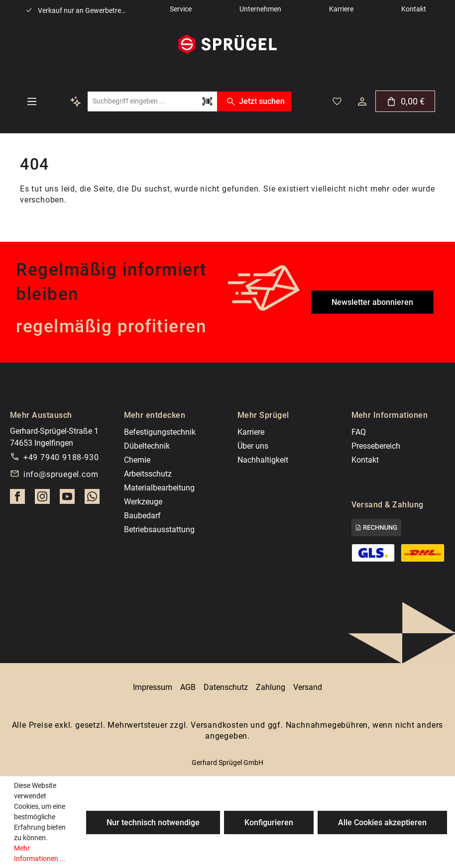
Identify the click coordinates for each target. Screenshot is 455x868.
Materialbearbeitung (159, 488)
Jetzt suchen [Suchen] (254, 101)
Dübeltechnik (147, 446)
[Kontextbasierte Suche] (76, 101)
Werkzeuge (143, 502)
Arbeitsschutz (148, 474)
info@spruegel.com (61, 474)
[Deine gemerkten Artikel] (337, 101)
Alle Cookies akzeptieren (382, 822)
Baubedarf (142, 516)
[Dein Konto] (362, 101)
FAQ (359, 432)
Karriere (251, 432)
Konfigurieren (269, 822)
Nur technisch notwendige (153, 822)
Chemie (137, 460)
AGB (188, 687)
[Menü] (32, 101)
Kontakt (365, 460)
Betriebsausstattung (159, 530)
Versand (308, 687)
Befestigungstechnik (160, 432)
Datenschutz (226, 687)
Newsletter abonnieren (372, 302)
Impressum (153, 687)
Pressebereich (376, 446)
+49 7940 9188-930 (61, 457)
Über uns (253, 446)
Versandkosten (219, 725)
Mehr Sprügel (263, 415)
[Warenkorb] (405, 101)
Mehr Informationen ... (40, 853)
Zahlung (271, 687)
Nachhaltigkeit (263, 460)
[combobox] (142, 101)
